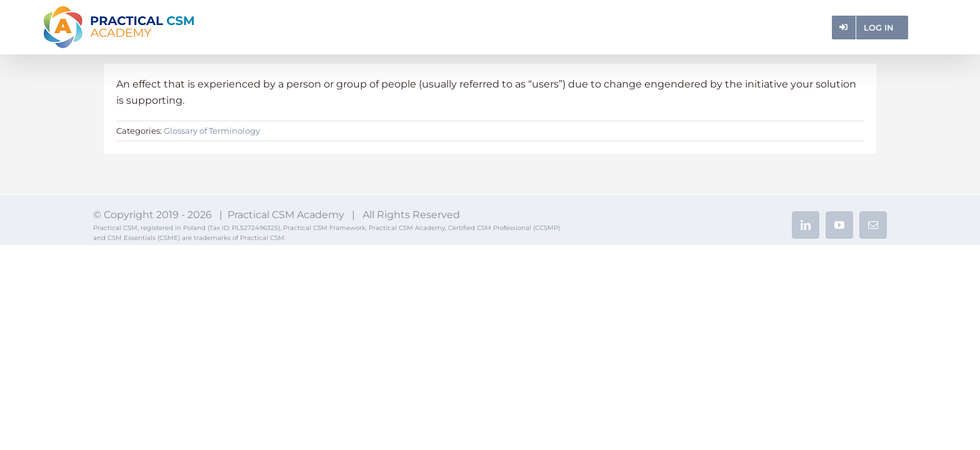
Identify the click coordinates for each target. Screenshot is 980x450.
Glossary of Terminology (212, 131)
